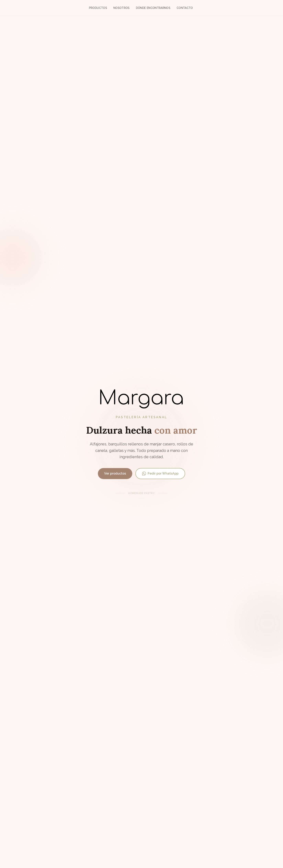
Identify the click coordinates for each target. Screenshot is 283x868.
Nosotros (122, 8)
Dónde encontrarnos (153, 8)
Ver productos (115, 473)
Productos (98, 8)
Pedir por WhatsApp (160, 474)
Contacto (185, 8)
